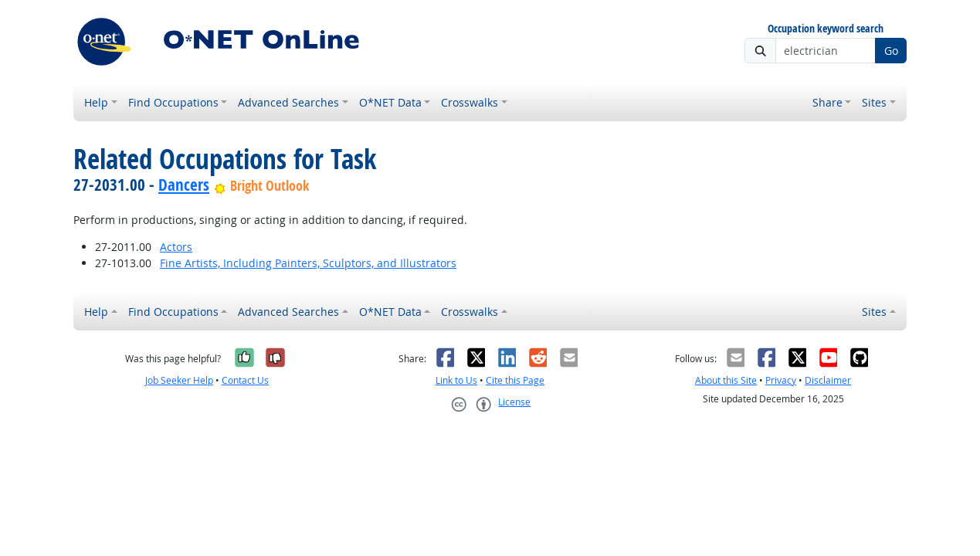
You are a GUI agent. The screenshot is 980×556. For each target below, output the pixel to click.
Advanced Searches (288, 102)
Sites (874, 102)
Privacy (781, 380)
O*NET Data (390, 102)
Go (891, 51)
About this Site (726, 380)
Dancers (184, 185)
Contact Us (245, 380)
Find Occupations (173, 102)
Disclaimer (828, 380)
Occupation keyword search (826, 29)
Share (827, 102)
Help (96, 102)
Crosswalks (470, 102)
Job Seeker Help (179, 380)
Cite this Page (515, 380)
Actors (176, 247)
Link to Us (456, 380)
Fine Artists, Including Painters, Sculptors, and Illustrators (308, 263)
